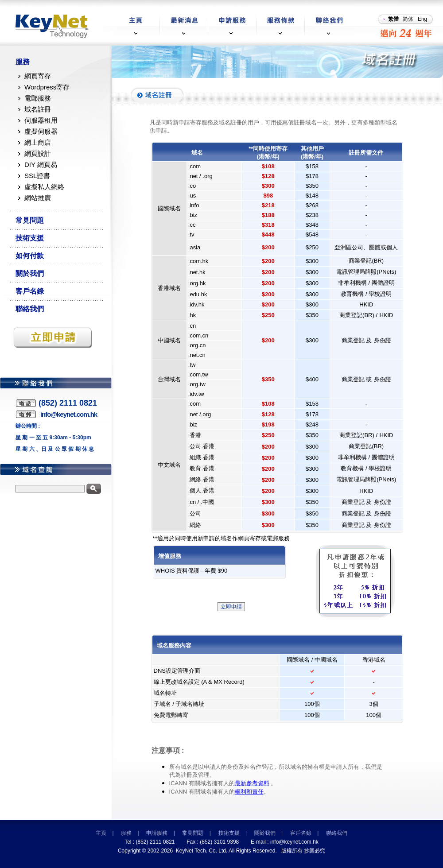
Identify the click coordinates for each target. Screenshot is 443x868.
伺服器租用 (41, 120)
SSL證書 (37, 176)
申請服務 (157, 833)
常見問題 (30, 220)
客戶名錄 (30, 291)
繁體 (393, 19)
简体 (408, 19)
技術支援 (30, 238)
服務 (23, 62)
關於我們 (30, 273)
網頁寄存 (38, 76)
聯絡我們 (30, 309)
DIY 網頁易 (41, 165)
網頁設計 (38, 153)
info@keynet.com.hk (294, 842)
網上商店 (38, 142)
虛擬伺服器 (41, 131)
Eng (422, 19)
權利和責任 (249, 792)
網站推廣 (38, 198)
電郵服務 (38, 98)
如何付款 (30, 256)
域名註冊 (38, 109)
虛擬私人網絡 (44, 187)
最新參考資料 (252, 783)
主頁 (101, 833)
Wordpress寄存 (47, 87)
